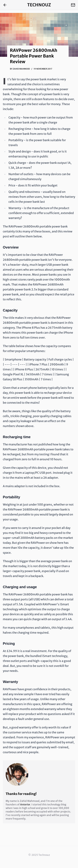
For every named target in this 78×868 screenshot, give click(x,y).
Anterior (25, 804)
